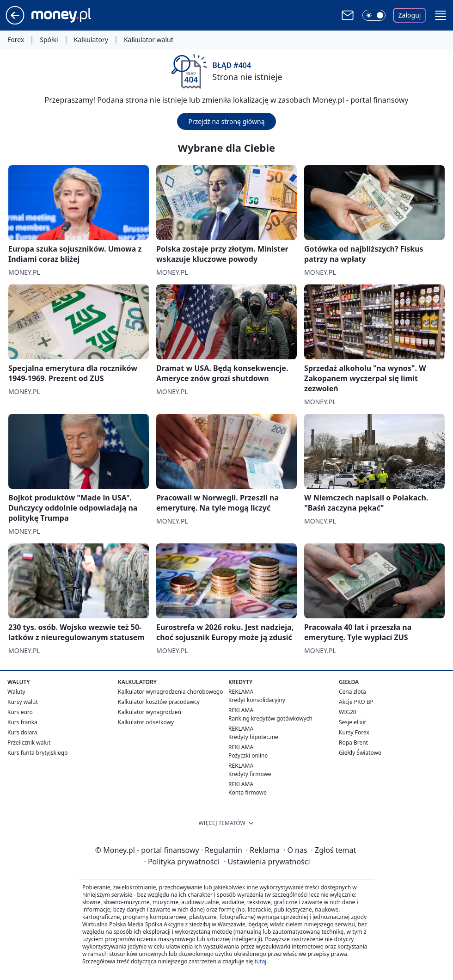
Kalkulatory (91, 40)
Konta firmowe (248, 792)
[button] (441, 15)
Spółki (49, 40)
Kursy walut (23, 702)
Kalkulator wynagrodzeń (150, 712)
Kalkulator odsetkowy (146, 722)
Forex (16, 40)
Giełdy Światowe (360, 753)
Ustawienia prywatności (267, 862)
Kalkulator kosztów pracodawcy (159, 702)
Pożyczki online (248, 755)
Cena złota (352, 692)
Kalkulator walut (149, 40)
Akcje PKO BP (356, 702)
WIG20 (348, 712)
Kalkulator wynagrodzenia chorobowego (170, 692)
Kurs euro (20, 712)
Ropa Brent (353, 743)
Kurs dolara (22, 732)
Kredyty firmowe (250, 774)
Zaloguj (410, 15)
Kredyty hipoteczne (253, 737)
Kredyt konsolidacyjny (257, 700)
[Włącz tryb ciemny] (374, 15)
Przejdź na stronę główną (226, 121)
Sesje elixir (352, 722)
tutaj (260, 961)
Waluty (16, 692)
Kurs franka (22, 722)
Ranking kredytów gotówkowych (270, 718)
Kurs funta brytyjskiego (37, 753)
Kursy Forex (354, 732)
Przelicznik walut (29, 743)
